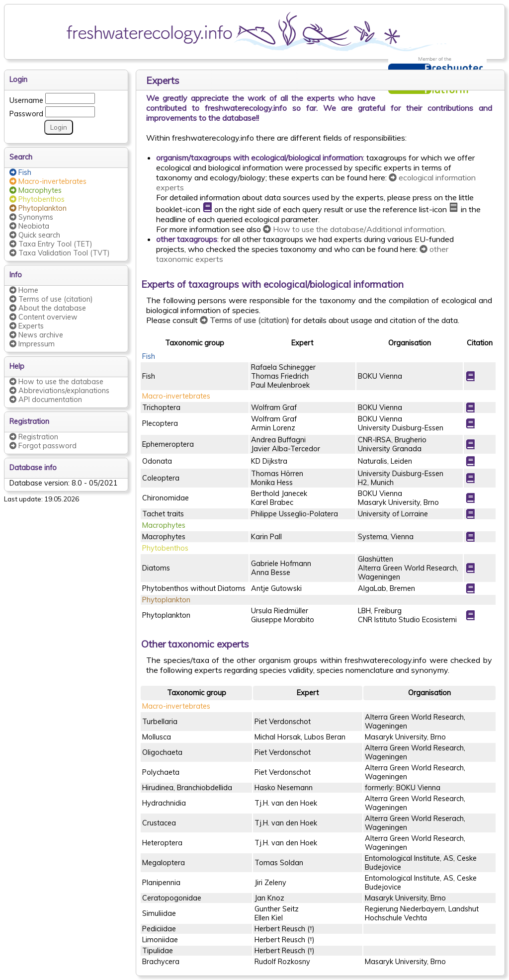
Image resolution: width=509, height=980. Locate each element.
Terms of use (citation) (51, 299)
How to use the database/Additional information (354, 229)
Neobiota (29, 226)
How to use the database (56, 382)
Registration (34, 437)
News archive (36, 335)
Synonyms (31, 217)
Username (26, 99)
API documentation (46, 400)
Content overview (43, 317)
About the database (48, 308)
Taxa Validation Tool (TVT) (60, 253)
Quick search (35, 235)
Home (24, 290)
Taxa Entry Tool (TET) (51, 244)
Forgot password (43, 446)
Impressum (32, 344)
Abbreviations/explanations (59, 391)
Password (26, 112)
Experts (27, 326)
